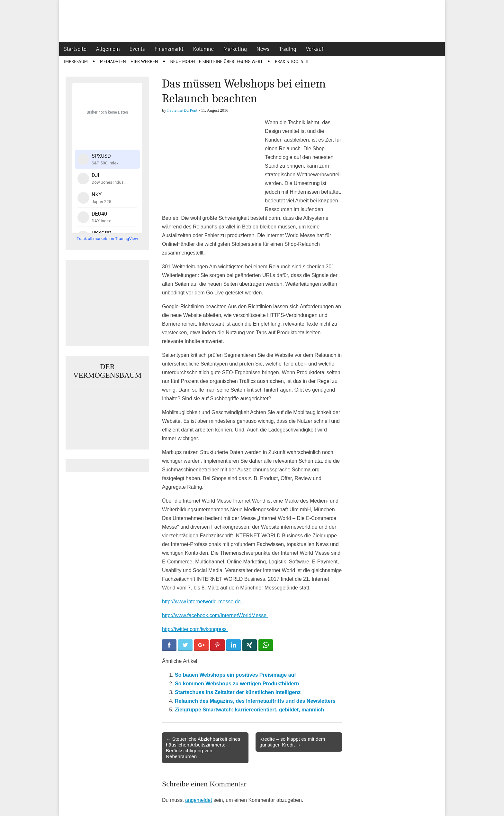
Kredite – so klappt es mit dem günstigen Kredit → (292, 742)
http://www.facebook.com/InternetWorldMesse (215, 615)
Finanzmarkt (169, 49)
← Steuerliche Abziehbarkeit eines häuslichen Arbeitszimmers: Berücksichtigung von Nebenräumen (203, 748)
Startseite (75, 49)
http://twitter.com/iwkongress (195, 629)
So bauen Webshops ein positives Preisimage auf (235, 675)
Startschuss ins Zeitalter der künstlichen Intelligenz (238, 692)
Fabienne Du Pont (182, 110)
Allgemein (108, 49)
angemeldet (199, 800)
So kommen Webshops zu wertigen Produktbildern (237, 684)
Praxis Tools (289, 61)
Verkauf (315, 49)
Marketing (235, 49)
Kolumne (204, 49)
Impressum (76, 61)
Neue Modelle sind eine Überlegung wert (216, 61)
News (263, 49)
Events (137, 49)
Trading (288, 49)
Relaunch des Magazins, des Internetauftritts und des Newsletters (255, 701)
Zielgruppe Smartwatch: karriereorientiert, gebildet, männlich (249, 710)
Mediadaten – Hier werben (129, 61)
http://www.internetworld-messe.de (203, 602)
